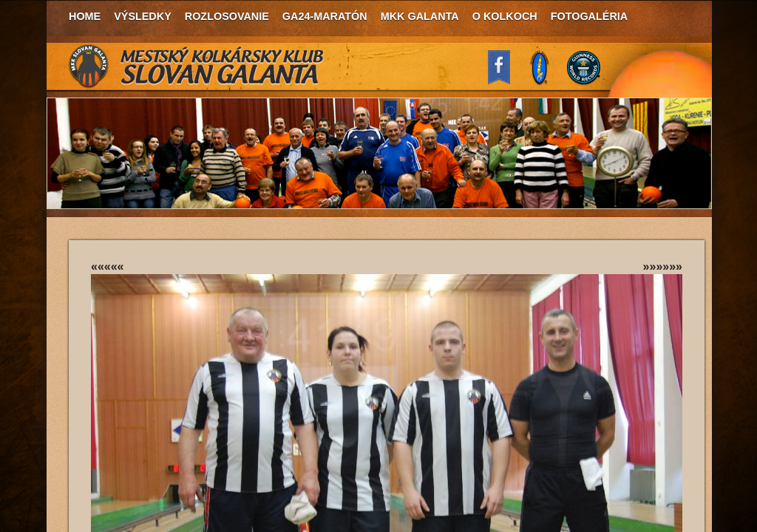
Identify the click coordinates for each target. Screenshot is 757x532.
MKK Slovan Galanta (197, 66)
